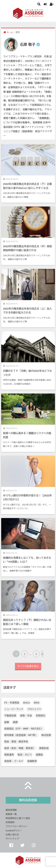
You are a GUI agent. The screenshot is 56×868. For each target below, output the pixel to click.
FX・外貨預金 (12, 703)
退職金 (39, 755)
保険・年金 (26, 716)
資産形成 (44, 748)
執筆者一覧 (11, 814)
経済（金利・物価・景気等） (20, 748)
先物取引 (40, 716)
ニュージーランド (14, 709)
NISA (37, 703)
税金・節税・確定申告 (16, 742)
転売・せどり (25, 755)
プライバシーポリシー (17, 826)
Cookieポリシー (14, 831)
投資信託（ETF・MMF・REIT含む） (24, 729)
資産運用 (9, 755)
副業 (7, 722)
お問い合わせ (12, 835)
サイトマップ (12, 839)
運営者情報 (11, 810)
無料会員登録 (28, 800)
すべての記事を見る (28, 666)
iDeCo (26, 703)
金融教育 (32, 761)
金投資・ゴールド (14, 761)
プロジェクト (34, 709)
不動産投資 (10, 716)
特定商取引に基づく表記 (18, 818)
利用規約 (10, 822)
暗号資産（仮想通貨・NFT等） (21, 735)
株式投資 (46, 735)
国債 (15, 722)
